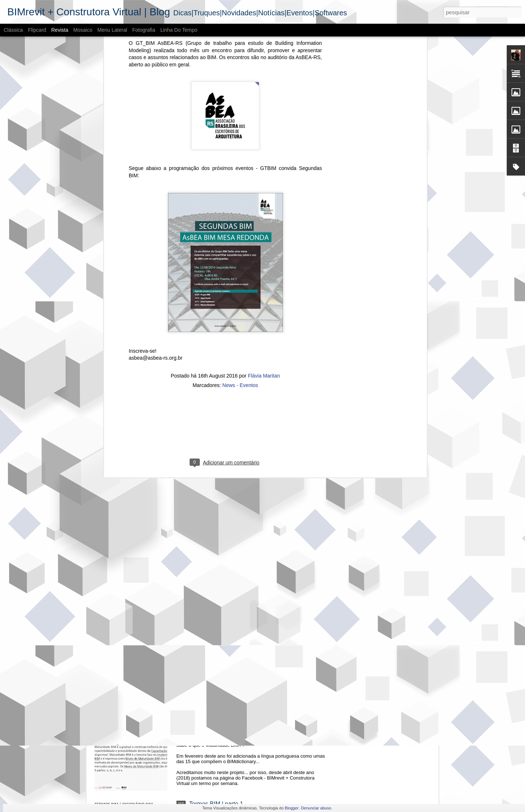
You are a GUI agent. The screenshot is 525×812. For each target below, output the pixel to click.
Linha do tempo (179, 30)
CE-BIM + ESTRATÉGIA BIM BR (232, 390)
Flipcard (37, 30)
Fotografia (144, 30)
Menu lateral (112, 30)
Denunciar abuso (316, 808)
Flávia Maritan (264, 141)
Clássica (13, 30)
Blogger (292, 808)
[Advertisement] (225, 197)
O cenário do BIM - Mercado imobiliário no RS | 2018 (258, 555)
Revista (60, 30)
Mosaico (83, 30)
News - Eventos (240, 150)
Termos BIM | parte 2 (216, 721)
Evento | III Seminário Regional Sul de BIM (244, 473)
